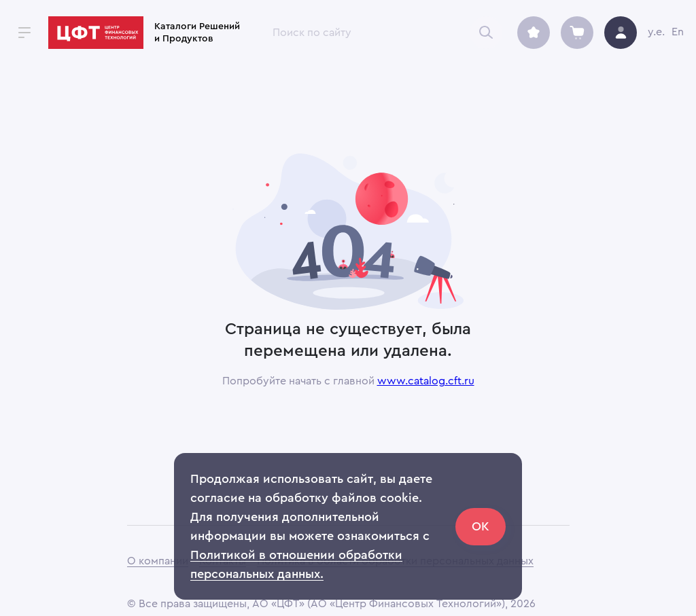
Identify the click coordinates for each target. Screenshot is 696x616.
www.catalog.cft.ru (426, 381)
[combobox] (380, 33)
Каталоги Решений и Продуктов (197, 33)
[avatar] (621, 33)
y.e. (656, 32)
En (678, 32)
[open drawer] (24, 33)
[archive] (534, 33)
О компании (158, 561)
